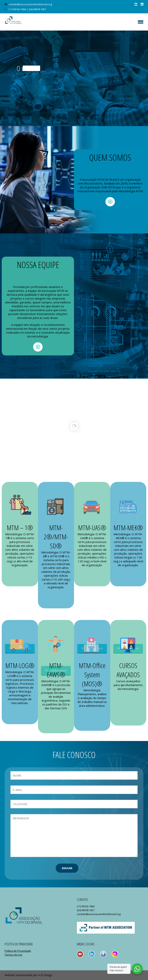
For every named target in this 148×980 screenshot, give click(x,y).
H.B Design (45, 975)
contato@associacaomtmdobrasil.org (30, 4)
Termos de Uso (13, 955)
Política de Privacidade (18, 951)
